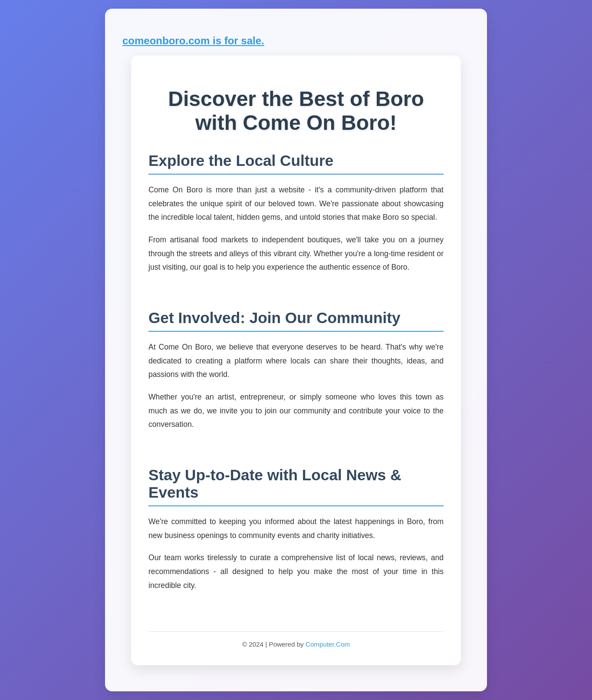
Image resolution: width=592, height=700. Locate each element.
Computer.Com (328, 644)
